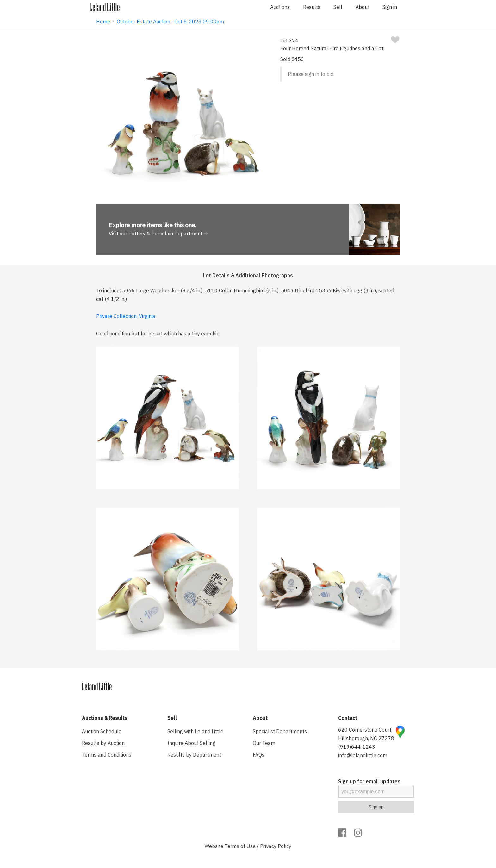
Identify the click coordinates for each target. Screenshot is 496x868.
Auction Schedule (102, 731)
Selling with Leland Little (195, 731)
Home (103, 22)
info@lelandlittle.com (363, 755)
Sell (338, 7)
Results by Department (194, 755)
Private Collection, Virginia (126, 316)
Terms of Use (240, 846)
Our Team (264, 743)
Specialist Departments (280, 731)
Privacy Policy (276, 846)
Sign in (390, 7)
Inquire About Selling (191, 743)
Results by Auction (103, 743)
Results (312, 7)
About (363, 7)
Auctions (280, 7)
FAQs (259, 755)
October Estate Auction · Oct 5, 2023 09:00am (170, 22)
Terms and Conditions (107, 755)
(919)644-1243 (357, 747)
